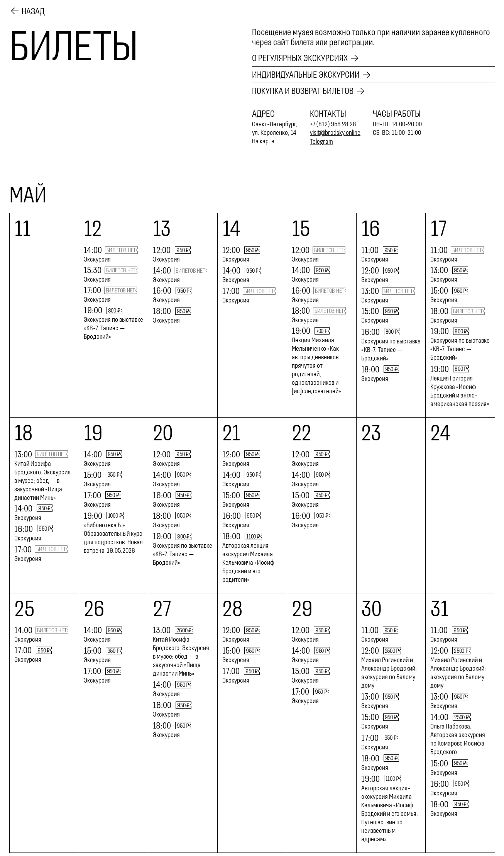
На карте (263, 141)
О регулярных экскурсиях (300, 58)
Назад (33, 11)
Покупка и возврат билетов (303, 92)
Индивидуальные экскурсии (306, 75)
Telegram (322, 141)
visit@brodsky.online (336, 133)
